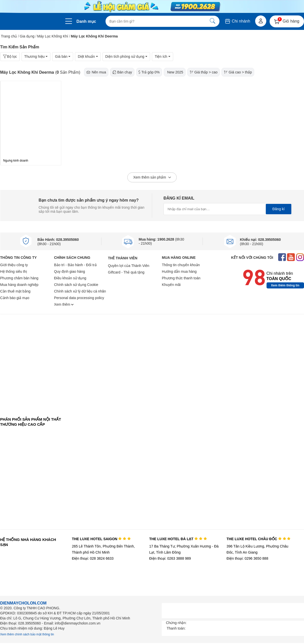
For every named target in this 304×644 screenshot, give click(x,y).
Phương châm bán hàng (19, 278)
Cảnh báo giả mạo (15, 298)
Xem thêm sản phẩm (152, 178)
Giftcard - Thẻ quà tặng (126, 272)
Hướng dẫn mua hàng (179, 271)
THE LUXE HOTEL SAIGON (101, 539)
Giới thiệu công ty (14, 265)
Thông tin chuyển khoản (181, 265)
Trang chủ (9, 36)
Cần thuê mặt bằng (15, 291)
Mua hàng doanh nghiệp (19, 285)
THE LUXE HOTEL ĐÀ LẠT (178, 539)
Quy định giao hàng (70, 271)
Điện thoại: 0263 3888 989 (170, 558)
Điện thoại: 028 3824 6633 (93, 558)
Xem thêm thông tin (285, 285)
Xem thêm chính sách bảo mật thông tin (27, 634)
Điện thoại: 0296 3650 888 (247, 558)
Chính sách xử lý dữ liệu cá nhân (80, 291)
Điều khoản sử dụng (70, 278)
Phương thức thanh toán (181, 278)
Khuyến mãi (171, 285)
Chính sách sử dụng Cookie (76, 285)
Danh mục (86, 21)
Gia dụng (27, 36)
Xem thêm (64, 304)
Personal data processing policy (79, 298)
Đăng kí (278, 209)
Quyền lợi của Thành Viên (129, 266)
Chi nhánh (237, 21)
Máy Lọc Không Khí (53, 36)
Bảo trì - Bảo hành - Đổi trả (75, 265)
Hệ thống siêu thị (14, 271)
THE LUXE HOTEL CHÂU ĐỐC (259, 539)
